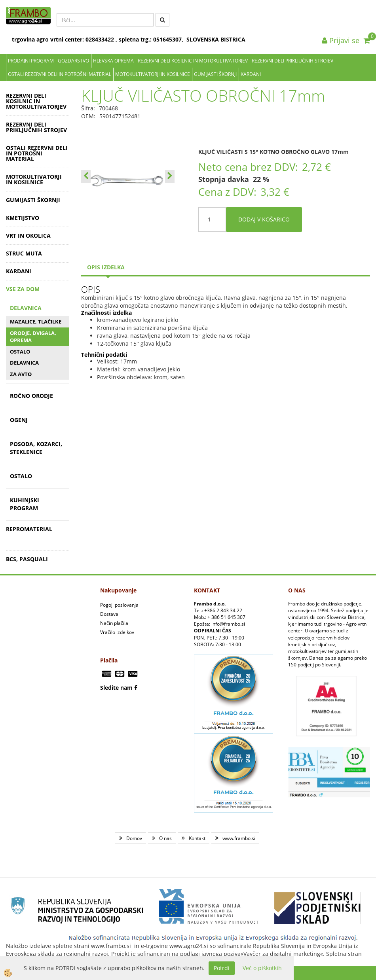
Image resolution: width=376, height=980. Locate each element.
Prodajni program (31, 61)
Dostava (109, 614)
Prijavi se (341, 40)
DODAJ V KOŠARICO (264, 219)
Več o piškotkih (262, 968)
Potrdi (222, 968)
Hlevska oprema (113, 61)
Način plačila (114, 623)
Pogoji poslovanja (119, 605)
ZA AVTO (21, 374)
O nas (165, 838)
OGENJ (19, 420)
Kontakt (197, 838)
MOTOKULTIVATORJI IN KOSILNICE (153, 74)
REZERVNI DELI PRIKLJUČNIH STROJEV (292, 61)
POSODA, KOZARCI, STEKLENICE (36, 448)
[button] (170, 176)
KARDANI (251, 74)
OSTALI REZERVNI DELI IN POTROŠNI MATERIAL (60, 74)
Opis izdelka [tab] (106, 267)
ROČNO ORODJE (31, 396)
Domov (134, 838)
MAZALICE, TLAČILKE (36, 322)
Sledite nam (116, 688)
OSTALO (20, 352)
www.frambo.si (239, 838)
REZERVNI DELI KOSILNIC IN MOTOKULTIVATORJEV (193, 61)
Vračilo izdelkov (117, 632)
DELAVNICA (26, 308)
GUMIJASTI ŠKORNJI (215, 74)
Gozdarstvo (73, 61)
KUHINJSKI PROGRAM (25, 504)
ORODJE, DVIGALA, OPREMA (33, 337)
